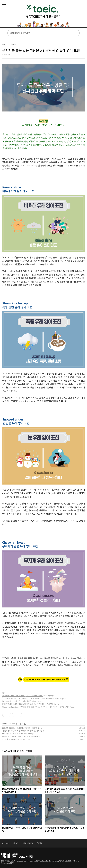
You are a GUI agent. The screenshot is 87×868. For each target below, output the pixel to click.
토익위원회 (17, 856)
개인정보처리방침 (27, 843)
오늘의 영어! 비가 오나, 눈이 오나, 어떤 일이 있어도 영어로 (23, 696)
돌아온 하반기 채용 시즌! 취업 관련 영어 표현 (15, 739)
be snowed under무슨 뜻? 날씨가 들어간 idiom (19, 701)
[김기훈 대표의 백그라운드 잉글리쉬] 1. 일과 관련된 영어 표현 (24, 704)
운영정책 (39, 843)
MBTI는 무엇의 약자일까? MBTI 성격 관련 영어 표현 (17, 734)
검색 (76, 33)
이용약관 (15, 843)
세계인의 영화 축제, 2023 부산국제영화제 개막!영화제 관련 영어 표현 (22, 731)
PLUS (4, 724)
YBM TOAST (5, 843)
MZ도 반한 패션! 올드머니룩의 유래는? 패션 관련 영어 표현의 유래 (21, 728)
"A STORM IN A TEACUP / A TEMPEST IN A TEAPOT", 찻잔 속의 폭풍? (28, 698)
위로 (85, 844)
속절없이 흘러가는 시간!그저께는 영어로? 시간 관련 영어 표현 (20, 736)
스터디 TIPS (11, 724)
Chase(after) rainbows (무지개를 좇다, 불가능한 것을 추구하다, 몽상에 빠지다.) (30, 707)
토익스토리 (43, 15)
